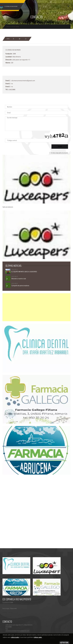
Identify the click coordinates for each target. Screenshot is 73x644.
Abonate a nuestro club (19, 279)
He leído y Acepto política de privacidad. (60, 153)
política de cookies (15, 637)
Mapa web (13, 608)
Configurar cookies (38, 637)
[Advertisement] (36, 307)
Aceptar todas (64, 643)
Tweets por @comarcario (8, 207)
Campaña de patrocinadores (20, 286)
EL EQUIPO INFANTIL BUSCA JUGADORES (24, 272)
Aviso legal (6, 608)
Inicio (8, 27)
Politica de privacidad (7, 616)
